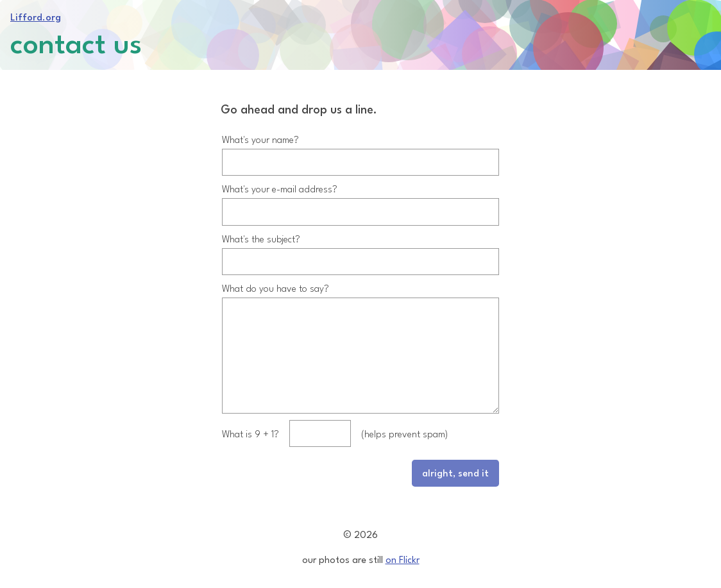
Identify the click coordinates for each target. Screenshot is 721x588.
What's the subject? (261, 228)
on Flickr (403, 559)
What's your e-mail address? (280, 178)
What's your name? (260, 129)
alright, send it (455, 483)
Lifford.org (36, 16)
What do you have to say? (276, 277)
